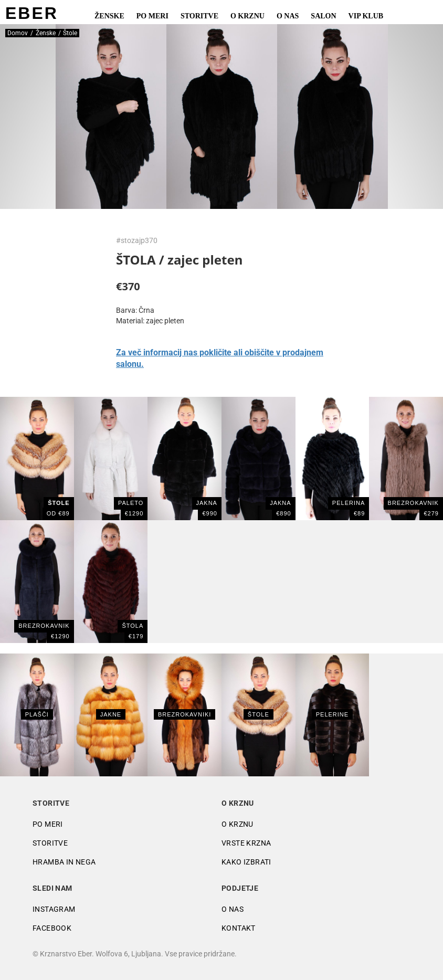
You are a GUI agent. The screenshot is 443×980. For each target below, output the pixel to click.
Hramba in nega (64, 862)
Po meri (152, 16)
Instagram (54, 909)
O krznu (247, 16)
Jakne (111, 714)
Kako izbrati (246, 862)
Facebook (52, 928)
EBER (32, 13)
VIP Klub (366, 16)
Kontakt (239, 928)
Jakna (207, 503)
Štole (259, 714)
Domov (18, 33)
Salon (323, 16)
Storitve (199, 16)
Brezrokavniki (184, 714)
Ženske (109, 16)
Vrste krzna (246, 843)
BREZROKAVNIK (413, 503)
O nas (288, 16)
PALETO (131, 503)
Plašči (37, 714)
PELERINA (349, 503)
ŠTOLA (133, 626)
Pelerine (332, 714)
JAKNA (280, 503)
